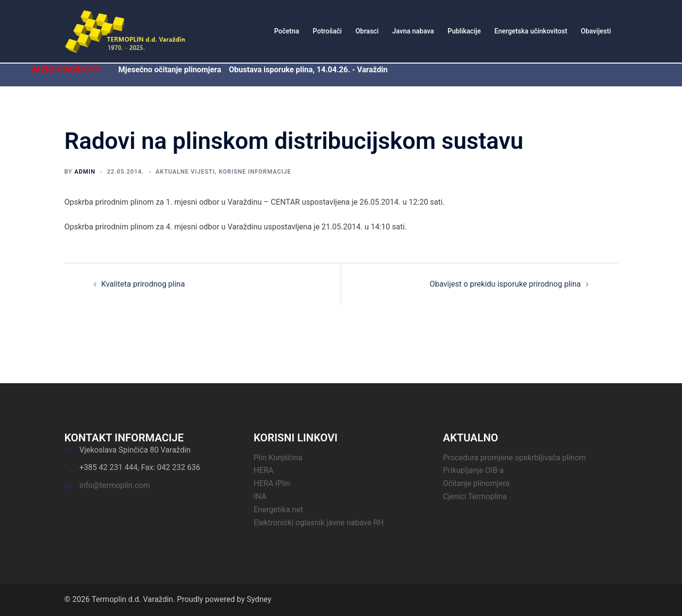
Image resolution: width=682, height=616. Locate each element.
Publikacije (464, 31)
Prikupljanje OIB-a (474, 470)
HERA (264, 470)
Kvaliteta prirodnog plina (143, 284)
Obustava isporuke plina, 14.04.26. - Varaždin (308, 70)
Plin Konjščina (278, 458)
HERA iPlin (272, 483)
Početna (287, 31)
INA (260, 496)
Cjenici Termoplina (475, 496)
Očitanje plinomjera (476, 483)
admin (85, 172)
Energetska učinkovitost (531, 31)
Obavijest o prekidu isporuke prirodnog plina (505, 284)
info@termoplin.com (115, 485)
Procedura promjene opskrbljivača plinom (515, 458)
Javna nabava (413, 31)
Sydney (259, 599)
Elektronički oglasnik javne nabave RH (319, 523)
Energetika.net (279, 510)
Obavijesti (596, 31)
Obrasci (367, 31)
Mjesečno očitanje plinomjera (170, 70)
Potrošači (327, 31)
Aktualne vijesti (185, 172)
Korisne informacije (255, 172)
